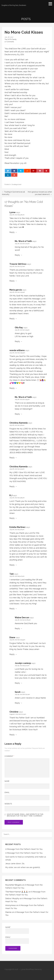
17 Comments (9, 42)
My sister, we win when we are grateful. (23, 867)
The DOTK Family (11, 39)
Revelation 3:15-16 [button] (18, 163)
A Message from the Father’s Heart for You (24, 849)
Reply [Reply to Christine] (12, 735)
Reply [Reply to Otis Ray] (17, 341)
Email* (17, 940)
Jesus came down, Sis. (15, 864)
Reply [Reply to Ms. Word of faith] (17, 255)
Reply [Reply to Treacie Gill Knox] (12, 281)
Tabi (12, 574)
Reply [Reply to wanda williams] (12, 388)
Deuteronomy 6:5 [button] (12, 54)
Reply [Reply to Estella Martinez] (12, 565)
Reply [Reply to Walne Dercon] (17, 628)
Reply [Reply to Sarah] (17, 703)
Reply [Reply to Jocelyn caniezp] (17, 683)
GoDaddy (46, 969)
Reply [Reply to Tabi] (12, 609)
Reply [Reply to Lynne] (12, 232)
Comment (9, 756)
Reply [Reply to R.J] (12, 518)
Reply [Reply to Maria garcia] (12, 319)
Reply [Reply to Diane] (12, 654)
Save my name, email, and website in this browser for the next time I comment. (25, 815)
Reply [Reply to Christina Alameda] (12, 458)
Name (7, 781)
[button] (51, 4)
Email (7, 792)
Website (8, 804)
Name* (17, 930)
